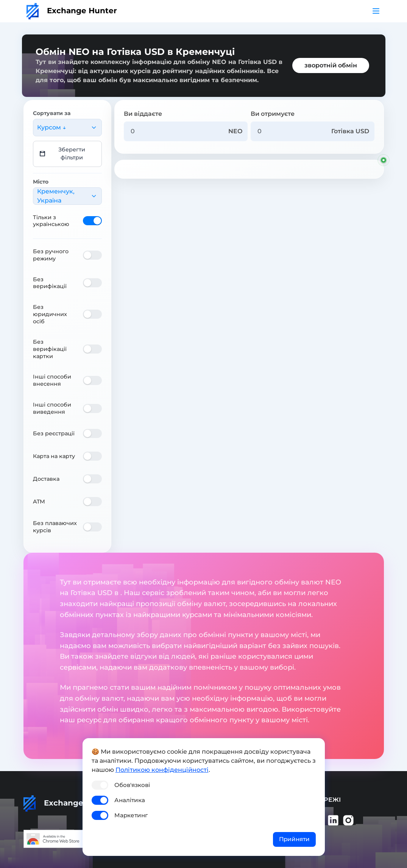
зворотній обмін (331, 65)
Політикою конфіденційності (162, 770)
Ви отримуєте (273, 114)
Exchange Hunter (72, 11)
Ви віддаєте (143, 114)
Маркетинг (131, 815)
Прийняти (294, 839)
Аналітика (130, 800)
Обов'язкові (132, 785)
